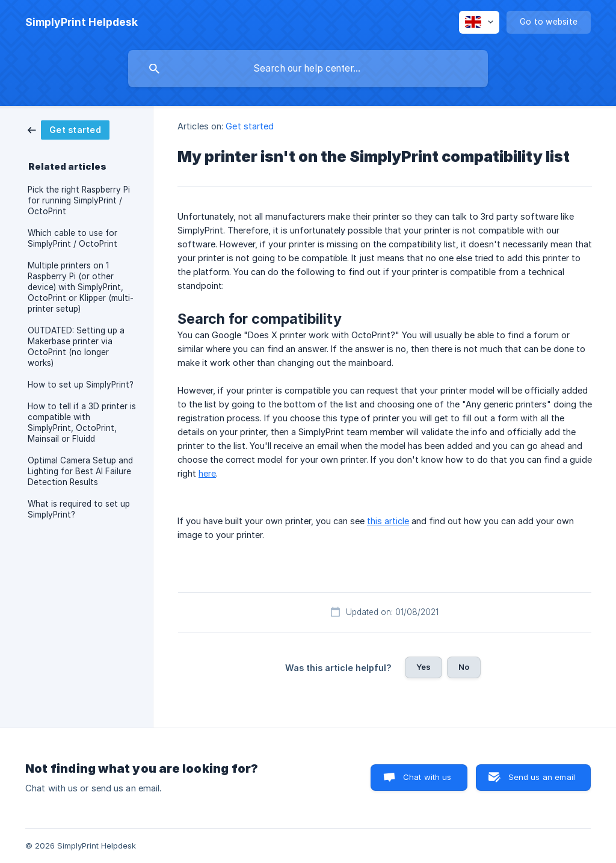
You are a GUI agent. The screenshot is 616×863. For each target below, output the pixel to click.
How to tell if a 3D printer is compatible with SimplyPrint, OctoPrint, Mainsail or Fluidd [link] (82, 422)
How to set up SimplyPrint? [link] (81, 385)
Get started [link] (250, 126)
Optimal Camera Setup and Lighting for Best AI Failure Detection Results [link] (80, 471)
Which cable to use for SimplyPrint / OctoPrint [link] (72, 238)
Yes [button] (423, 667)
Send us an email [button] (542, 777)
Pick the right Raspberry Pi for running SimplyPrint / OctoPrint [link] (79, 200)
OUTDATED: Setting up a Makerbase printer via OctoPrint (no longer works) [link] (76, 347)
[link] (69, 129)
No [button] (464, 667)
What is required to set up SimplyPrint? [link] (79, 509)
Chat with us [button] (427, 777)
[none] (82, 22)
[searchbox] (308, 69)
